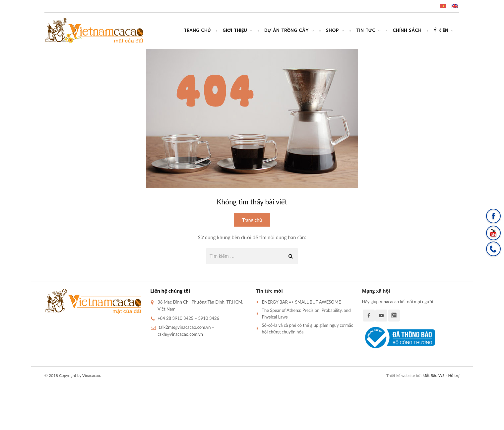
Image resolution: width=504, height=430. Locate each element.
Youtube (381, 316)
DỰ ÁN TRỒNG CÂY (286, 30)
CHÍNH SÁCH (407, 30)
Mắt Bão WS (433, 375)
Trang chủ (197, 30)
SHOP (332, 30)
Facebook (369, 316)
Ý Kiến (441, 30)
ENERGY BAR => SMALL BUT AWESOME (302, 302)
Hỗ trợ (454, 375)
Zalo (394, 316)
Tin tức (366, 30)
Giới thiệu (235, 30)
